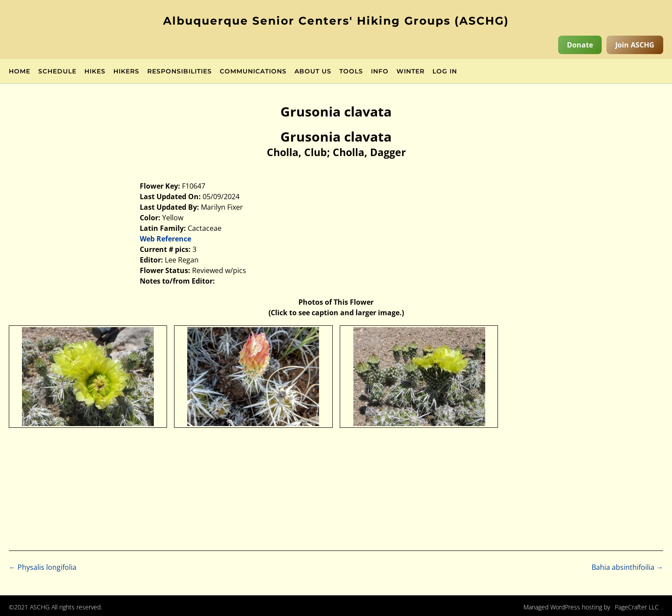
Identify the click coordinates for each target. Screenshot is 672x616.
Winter (410, 72)
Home (20, 72)
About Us (313, 72)
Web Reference (165, 239)
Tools (351, 72)
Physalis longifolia (43, 567)
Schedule (57, 72)
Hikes (95, 72)
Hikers (126, 72)
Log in (445, 72)
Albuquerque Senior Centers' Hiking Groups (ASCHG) (336, 21)
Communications (253, 72)
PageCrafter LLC (637, 607)
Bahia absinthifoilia (627, 567)
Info (380, 72)
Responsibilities (180, 72)
